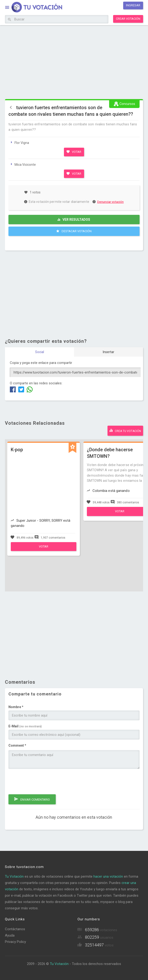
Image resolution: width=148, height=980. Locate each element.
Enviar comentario (32, 799)
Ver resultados (74, 220)
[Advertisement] (74, 62)
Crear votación (128, 19)
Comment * (17, 745)
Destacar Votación (74, 231)
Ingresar (133, 5)
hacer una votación (108, 876)
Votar (74, 152)
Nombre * (16, 707)
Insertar (109, 352)
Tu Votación (14, 876)
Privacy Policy (15, 942)
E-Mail (25, 726)
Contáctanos (15, 929)
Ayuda (10, 935)
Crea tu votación (125, 430)
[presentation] (44, 782)
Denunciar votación (108, 202)
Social (40, 352)
